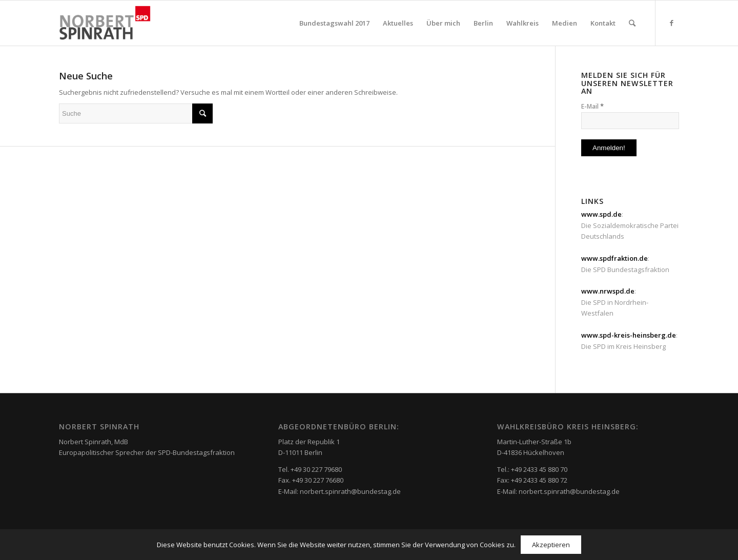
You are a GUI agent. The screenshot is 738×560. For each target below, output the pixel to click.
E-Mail (592, 106)
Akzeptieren (551, 545)
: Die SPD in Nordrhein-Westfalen (615, 302)
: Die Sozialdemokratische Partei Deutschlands (630, 225)
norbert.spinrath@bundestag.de (350, 491)
